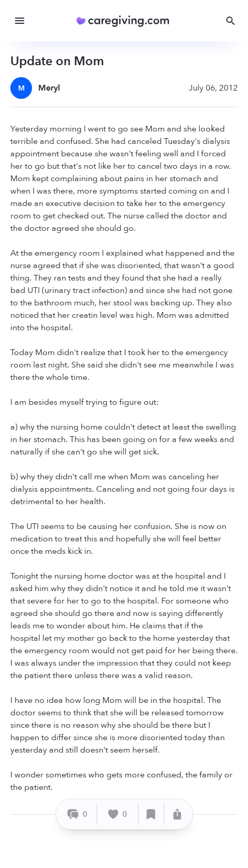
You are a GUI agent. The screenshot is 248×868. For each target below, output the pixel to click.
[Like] (118, 814)
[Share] (177, 814)
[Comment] (78, 814)
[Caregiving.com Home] (126, 21)
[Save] (151, 814)
